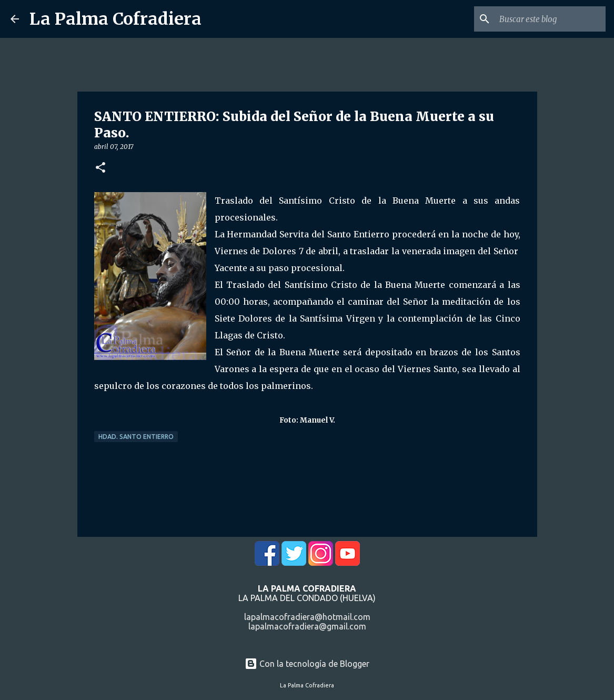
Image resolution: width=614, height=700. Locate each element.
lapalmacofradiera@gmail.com (307, 626)
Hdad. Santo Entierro (136, 437)
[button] (100, 168)
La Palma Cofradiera (115, 19)
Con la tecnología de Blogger (307, 664)
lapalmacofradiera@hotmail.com (307, 617)
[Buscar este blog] (550, 19)
